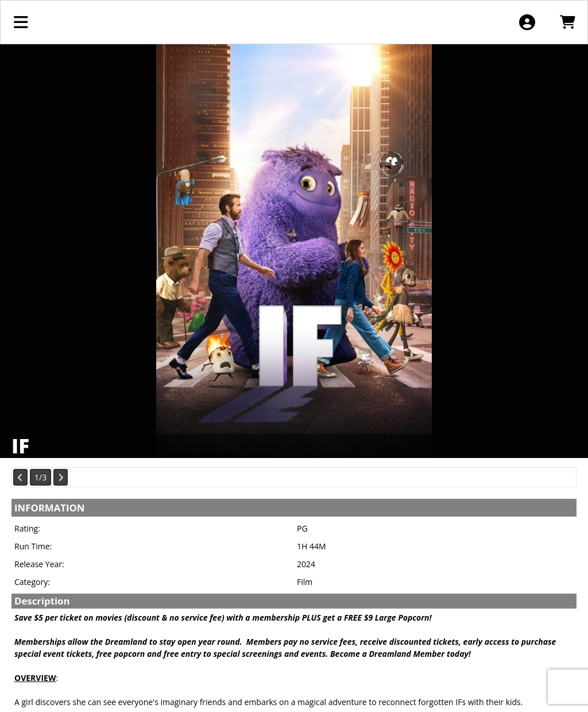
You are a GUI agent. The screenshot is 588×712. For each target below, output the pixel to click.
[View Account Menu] (527, 22)
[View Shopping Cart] (567, 22)
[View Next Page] (61, 477)
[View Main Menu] (21, 22)
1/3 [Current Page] (40, 477)
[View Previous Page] (20, 477)
